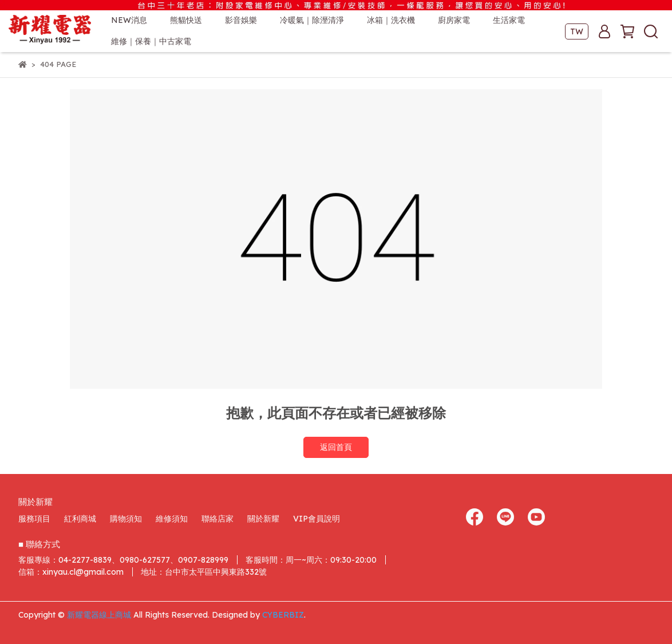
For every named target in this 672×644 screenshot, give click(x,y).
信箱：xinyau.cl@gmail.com (71, 572)
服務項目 (34, 519)
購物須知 (126, 519)
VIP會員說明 (317, 519)
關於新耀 (263, 519)
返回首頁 (336, 447)
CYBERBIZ (283, 615)
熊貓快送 (186, 20)
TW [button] (577, 31)
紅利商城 (80, 519)
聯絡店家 (218, 519)
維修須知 (172, 519)
